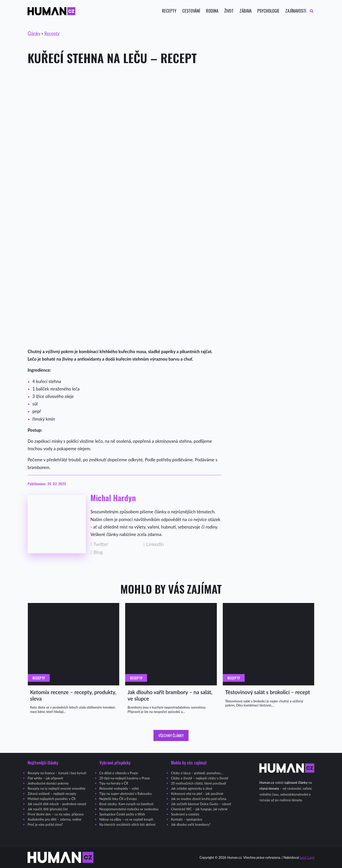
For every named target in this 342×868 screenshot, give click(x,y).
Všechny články (171, 735)
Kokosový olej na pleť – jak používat (197, 794)
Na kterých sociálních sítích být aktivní (127, 824)
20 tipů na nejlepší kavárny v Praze (125, 778)
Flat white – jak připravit (45, 778)
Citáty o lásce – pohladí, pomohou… (197, 773)
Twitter (99, 544)
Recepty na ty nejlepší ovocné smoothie (56, 788)
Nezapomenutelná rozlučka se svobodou (129, 809)
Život (229, 11)
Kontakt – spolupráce (187, 819)
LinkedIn (153, 544)
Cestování (191, 11)
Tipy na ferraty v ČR (114, 783)
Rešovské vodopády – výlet (119, 788)
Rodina (212, 11)
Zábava (246, 11)
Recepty (169, 11)
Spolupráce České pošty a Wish (122, 814)
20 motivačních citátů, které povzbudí (199, 783)
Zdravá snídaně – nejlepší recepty (52, 794)
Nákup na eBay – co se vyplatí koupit (126, 819)
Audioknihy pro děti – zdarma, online (54, 819)
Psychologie (268, 11)
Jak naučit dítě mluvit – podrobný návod (57, 804)
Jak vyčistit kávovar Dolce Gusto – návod (201, 804)
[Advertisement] (171, 112)
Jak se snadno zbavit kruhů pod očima (199, 799)
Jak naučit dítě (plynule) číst (48, 809)
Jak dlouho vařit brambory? (191, 824)
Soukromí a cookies (185, 814)
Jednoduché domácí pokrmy (48, 783)
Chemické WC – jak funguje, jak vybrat (199, 809)
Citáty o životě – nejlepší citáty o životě (200, 778)
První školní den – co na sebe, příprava (55, 814)
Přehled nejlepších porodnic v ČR (52, 799)
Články (34, 33)
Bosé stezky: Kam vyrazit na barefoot (126, 804)
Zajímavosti (296, 11)
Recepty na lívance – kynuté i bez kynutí (57, 773)
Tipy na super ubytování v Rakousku (126, 794)
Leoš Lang (307, 857)
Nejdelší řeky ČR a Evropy (118, 799)
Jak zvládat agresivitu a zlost (192, 788)
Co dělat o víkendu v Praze (119, 773)
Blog (97, 552)
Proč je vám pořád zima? (45, 824)
